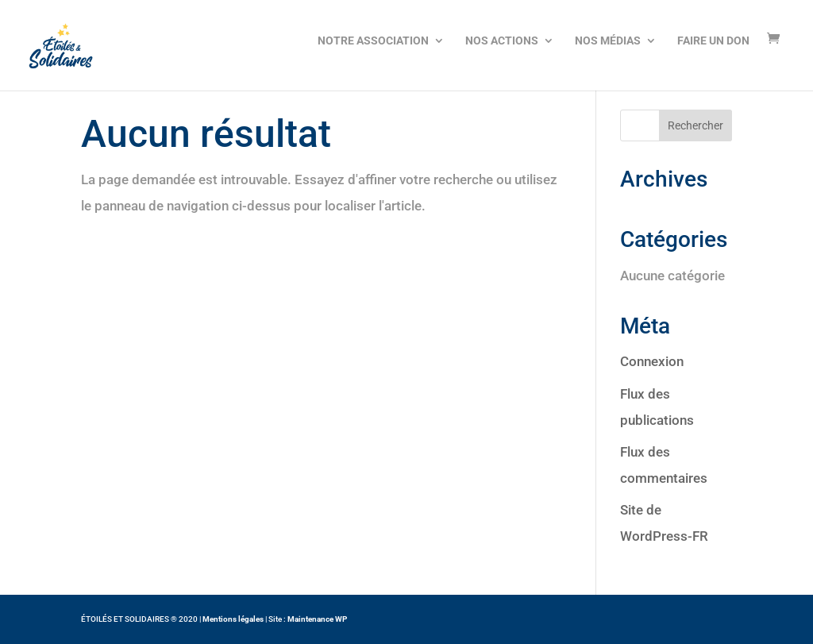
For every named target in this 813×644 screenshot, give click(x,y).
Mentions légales (233, 619)
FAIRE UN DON (713, 40)
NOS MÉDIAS (608, 40)
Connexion (652, 361)
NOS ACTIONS (502, 40)
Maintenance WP (317, 619)
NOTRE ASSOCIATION (373, 40)
